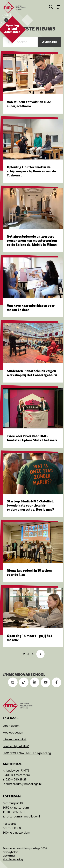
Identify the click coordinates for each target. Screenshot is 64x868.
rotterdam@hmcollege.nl (23, 817)
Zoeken (49, 42)
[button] (10, 42)
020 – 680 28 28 (16, 780)
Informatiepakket (15, 739)
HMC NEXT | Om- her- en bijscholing (27, 753)
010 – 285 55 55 (16, 812)
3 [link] (28, 654)
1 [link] (20, 654)
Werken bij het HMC (16, 746)
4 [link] (33, 654)
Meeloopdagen (13, 733)
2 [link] (24, 654)
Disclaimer (9, 856)
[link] (40, 654)
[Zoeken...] (20, 42)
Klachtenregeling (13, 859)
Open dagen (11, 726)
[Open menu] (59, 7)
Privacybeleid (11, 852)
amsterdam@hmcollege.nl (23, 784)
